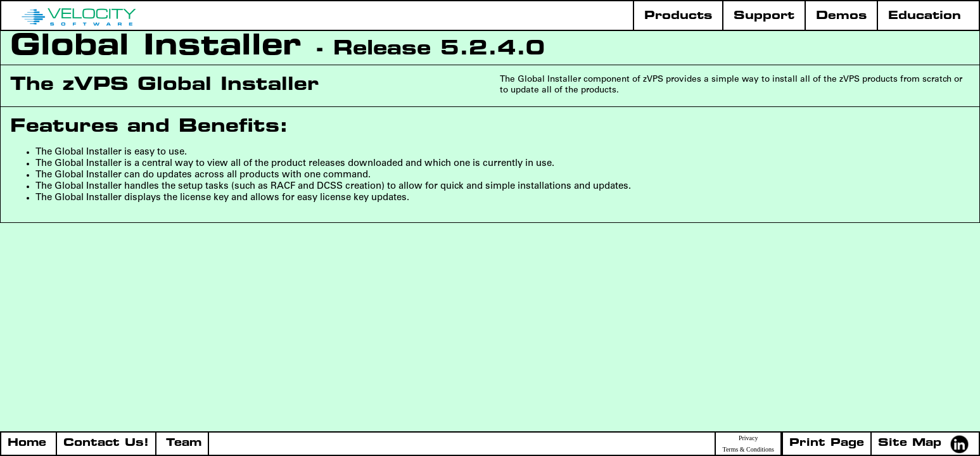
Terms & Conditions (748, 450)
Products (678, 16)
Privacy (748, 438)
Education (925, 16)
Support (764, 16)
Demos (841, 16)
